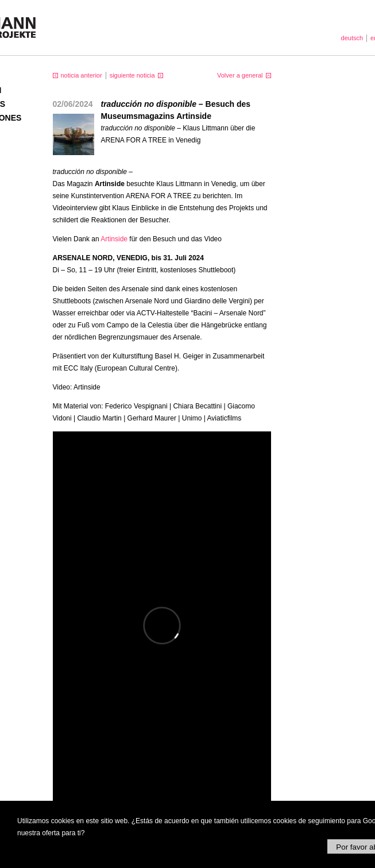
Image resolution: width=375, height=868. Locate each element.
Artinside (114, 239)
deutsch (352, 38)
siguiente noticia (132, 75)
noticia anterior (82, 75)
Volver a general (240, 75)
